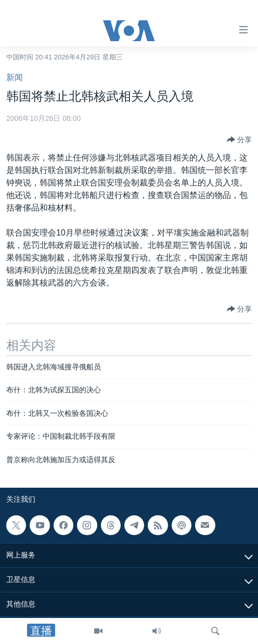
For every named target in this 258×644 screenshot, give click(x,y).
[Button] (239, 140)
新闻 (15, 77)
